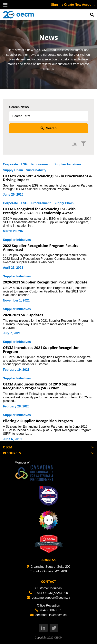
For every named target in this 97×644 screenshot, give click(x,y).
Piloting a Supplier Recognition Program (38, 421)
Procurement (41, 164)
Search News (19, 107)
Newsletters (17, 59)
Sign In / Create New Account (73, 5)
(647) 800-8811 (48, 610)
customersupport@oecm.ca (49, 598)
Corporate (10, 164)
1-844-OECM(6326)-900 (48, 593)
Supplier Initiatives (67, 164)
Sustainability (36, 170)
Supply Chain (13, 170)
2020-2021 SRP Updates (23, 315)
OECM (58, 638)
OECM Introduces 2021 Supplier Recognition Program (41, 350)
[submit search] (48, 128)
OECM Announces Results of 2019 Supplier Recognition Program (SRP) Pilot (40, 386)
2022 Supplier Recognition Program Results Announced (41, 248)
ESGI (24, 164)
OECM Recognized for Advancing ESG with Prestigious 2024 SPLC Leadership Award (39, 211)
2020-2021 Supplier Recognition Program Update (45, 282)
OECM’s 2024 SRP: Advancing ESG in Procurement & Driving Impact (47, 178)
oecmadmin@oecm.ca (48, 615)
